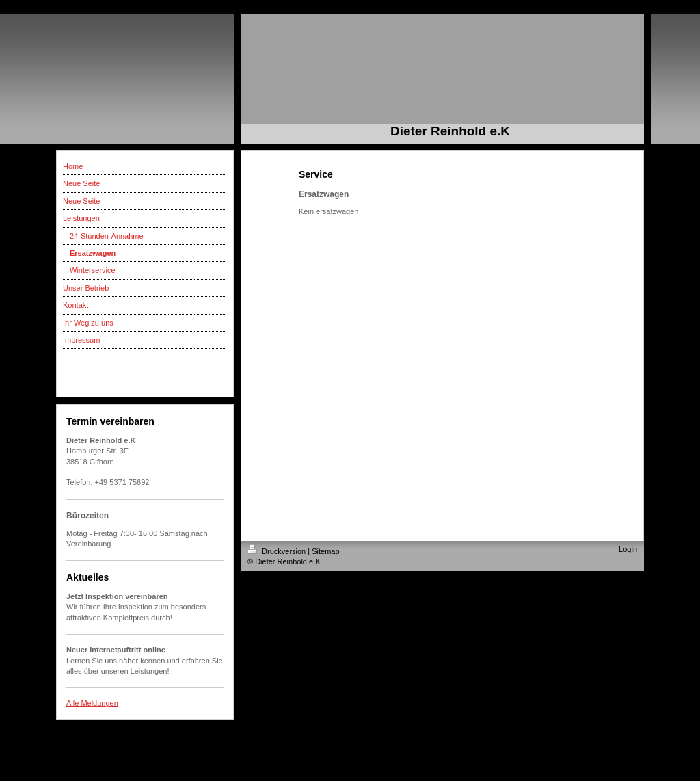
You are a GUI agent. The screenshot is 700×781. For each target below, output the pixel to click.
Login (628, 549)
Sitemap (325, 551)
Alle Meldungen (92, 703)
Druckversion (278, 551)
